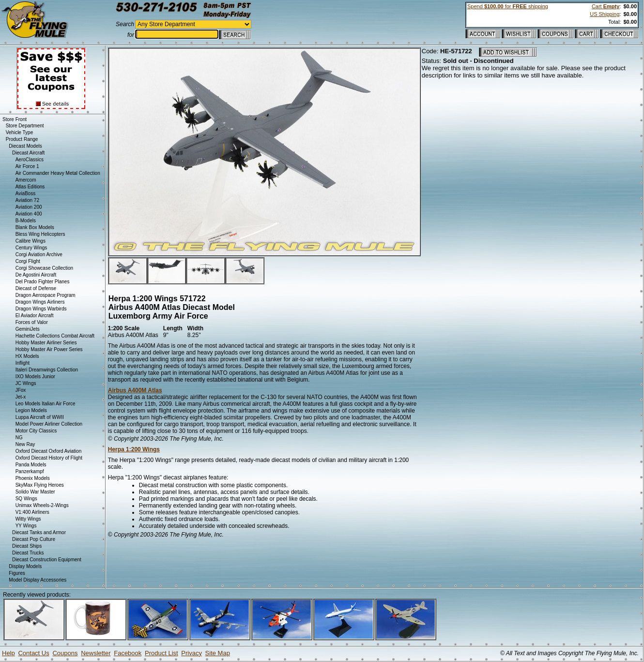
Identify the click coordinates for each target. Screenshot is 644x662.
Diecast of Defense (36, 288)
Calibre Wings (31, 241)
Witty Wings (28, 519)
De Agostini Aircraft (36, 275)
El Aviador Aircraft (35, 316)
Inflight (23, 363)
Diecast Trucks (28, 553)
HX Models (27, 356)
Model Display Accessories (38, 580)
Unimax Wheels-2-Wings (42, 505)
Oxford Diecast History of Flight (49, 458)
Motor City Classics (36, 431)
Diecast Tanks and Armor (39, 532)
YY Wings (26, 526)
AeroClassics (30, 160)
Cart (606, 6)
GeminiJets (28, 329)
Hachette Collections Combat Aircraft (55, 336)
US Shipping (605, 14)
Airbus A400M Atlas (135, 390)
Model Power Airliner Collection (49, 424)
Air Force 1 (27, 166)
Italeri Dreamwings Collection (47, 370)
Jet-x (21, 397)
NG (19, 438)
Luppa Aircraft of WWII (40, 417)
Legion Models (31, 410)
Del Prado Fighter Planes (43, 282)
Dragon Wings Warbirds (41, 309)
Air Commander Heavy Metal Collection (58, 173)
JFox (21, 390)
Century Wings (31, 248)
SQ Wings (26, 499)
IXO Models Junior (35, 377)
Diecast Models (25, 146)
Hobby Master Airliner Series (46, 343)
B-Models (26, 221)
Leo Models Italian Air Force (46, 404)
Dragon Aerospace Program (46, 295)
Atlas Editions (30, 187)
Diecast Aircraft (28, 153)
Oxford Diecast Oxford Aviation (49, 451)
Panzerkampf (30, 471)
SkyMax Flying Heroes (40, 485)
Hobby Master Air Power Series (49, 349)
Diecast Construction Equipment (47, 560)
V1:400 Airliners (32, 512)
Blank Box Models (35, 227)
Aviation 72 (27, 200)
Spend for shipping (508, 6)
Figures (17, 573)
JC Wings (26, 383)
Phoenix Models (33, 478)
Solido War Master (35, 492)
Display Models (25, 566)
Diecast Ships (27, 546)
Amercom (26, 180)
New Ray (25, 444)
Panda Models (31, 465)
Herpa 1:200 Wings (134, 449)
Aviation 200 (29, 207)
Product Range (22, 139)
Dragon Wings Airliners (40, 302)
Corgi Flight (28, 261)
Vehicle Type (20, 132)
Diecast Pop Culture (34, 539)
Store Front (15, 119)
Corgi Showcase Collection (45, 268)
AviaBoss (26, 193)
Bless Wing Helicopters (40, 234)
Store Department (25, 126)
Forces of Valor (32, 322)
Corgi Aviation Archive (39, 254)
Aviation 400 (29, 214)
